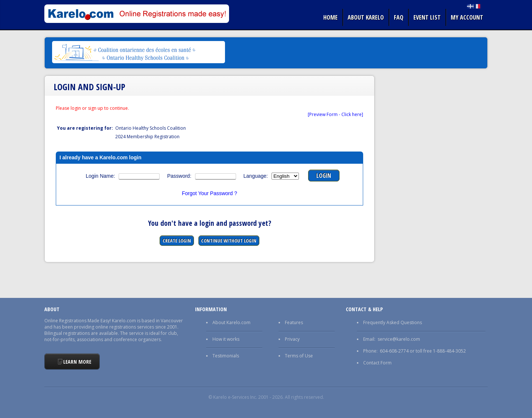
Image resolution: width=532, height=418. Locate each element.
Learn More (77, 362)
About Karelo (366, 17)
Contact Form (377, 363)
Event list (427, 17)
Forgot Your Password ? (209, 193)
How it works (226, 339)
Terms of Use (299, 356)
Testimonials (226, 356)
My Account (467, 17)
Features (294, 322)
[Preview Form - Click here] (335, 114)
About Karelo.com (231, 322)
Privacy (292, 339)
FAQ (399, 17)
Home (330, 17)
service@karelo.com (399, 339)
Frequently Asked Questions (393, 322)
